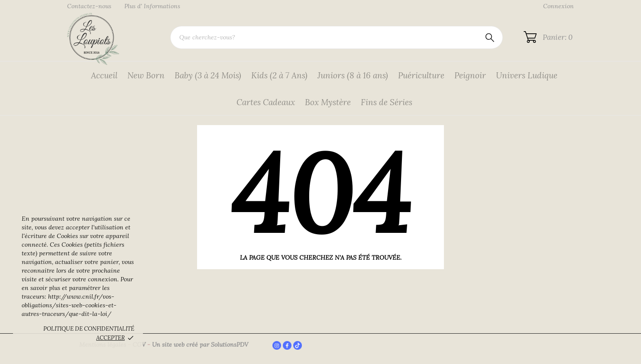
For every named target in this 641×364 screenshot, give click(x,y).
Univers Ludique (527, 75)
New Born (146, 75)
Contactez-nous (89, 6)
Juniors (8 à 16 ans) (353, 75)
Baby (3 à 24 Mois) (208, 75)
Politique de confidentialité (89, 329)
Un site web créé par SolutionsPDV (200, 345)
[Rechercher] (337, 37)
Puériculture (421, 75)
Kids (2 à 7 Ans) (279, 75)
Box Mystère (328, 102)
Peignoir (470, 75)
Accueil (104, 75)
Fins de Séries (387, 102)
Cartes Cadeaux (266, 102)
